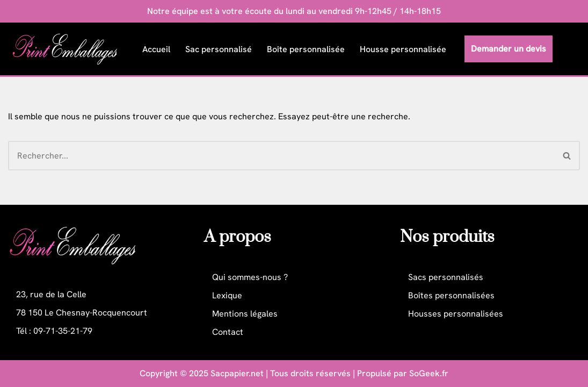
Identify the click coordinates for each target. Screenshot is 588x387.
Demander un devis (509, 49)
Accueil (156, 49)
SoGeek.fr (429, 373)
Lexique (227, 295)
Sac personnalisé (219, 49)
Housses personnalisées (456, 314)
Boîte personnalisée (306, 49)
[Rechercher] (281, 156)
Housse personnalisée (403, 49)
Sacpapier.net (237, 373)
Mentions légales (245, 314)
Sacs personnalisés (446, 277)
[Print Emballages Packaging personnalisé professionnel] (68, 49)
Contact (228, 332)
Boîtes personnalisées (451, 295)
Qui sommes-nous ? (250, 277)
